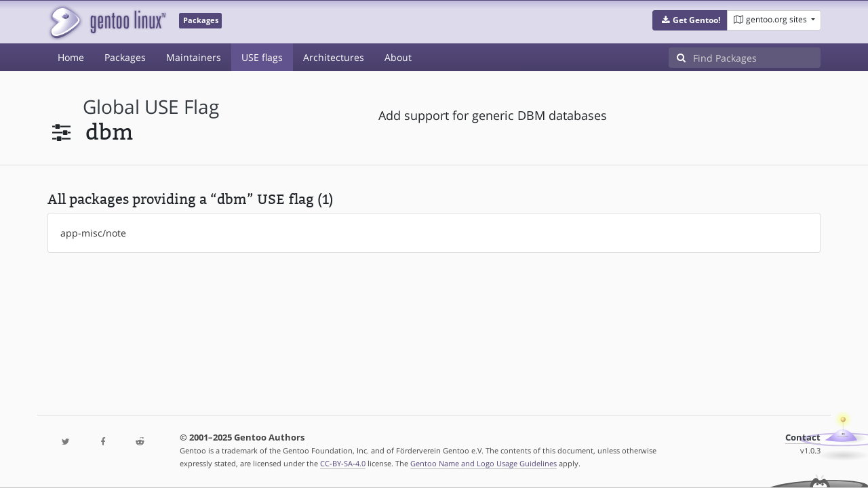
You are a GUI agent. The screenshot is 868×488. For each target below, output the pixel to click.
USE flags (262, 57)
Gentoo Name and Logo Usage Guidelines (484, 463)
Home (71, 57)
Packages (125, 57)
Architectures (334, 57)
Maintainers (194, 57)
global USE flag (151, 107)
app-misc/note (93, 233)
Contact (803, 438)
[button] (690, 20)
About (398, 57)
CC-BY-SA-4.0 (343, 463)
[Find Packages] (757, 58)
